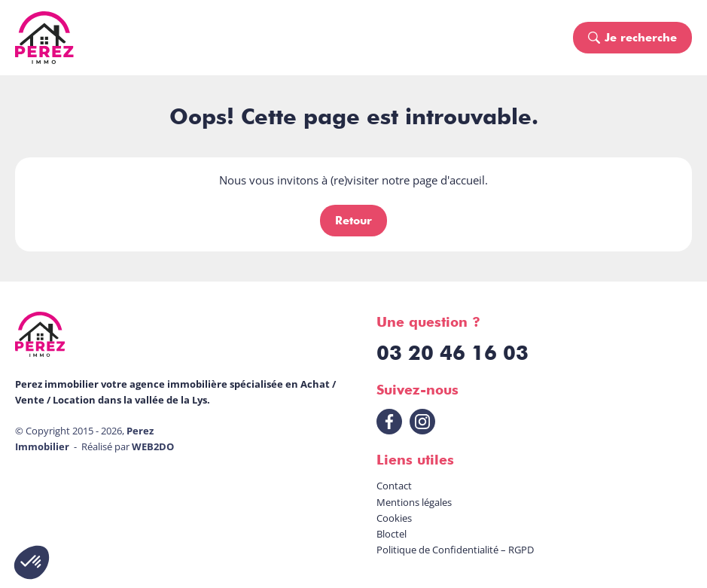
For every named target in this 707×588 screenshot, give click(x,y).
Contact (394, 486)
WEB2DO (153, 446)
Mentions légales (414, 502)
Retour (353, 220)
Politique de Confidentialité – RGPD (455, 550)
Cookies (394, 518)
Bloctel (392, 534)
